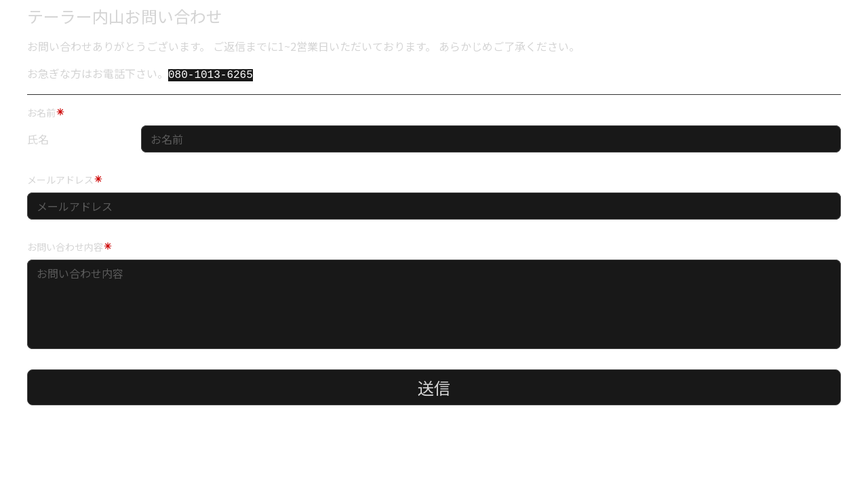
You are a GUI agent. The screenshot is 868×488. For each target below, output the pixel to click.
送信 (434, 386)
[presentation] (114, 435)
